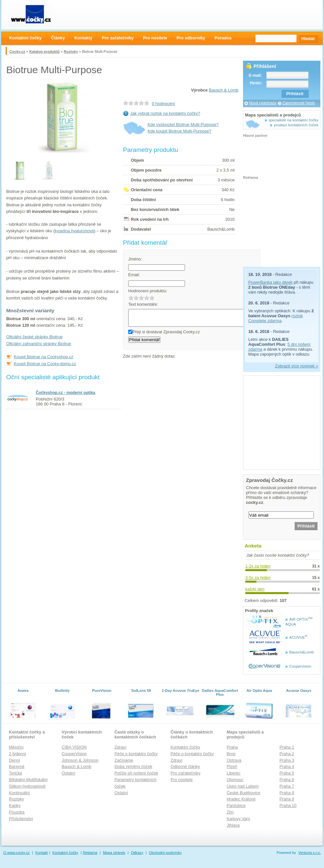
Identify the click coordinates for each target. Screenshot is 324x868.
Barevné (17, 766)
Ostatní (68, 773)
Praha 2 (287, 754)
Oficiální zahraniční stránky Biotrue (39, 344)
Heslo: (256, 83)
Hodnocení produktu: (148, 291)
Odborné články (185, 766)
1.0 (131, 298)
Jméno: (135, 259)
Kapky (15, 806)
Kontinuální (19, 793)
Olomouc (235, 780)
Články (58, 38)
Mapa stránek (114, 853)
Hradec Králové (241, 799)
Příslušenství (21, 819)
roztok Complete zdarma (276, 318)
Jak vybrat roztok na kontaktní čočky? (165, 113)
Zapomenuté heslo (299, 103)
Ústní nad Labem (243, 786)
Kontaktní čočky (185, 747)
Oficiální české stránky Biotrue (34, 337)
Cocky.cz (17, 52)
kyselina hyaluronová (74, 231)
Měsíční (16, 747)
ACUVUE (298, 637)
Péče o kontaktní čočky (136, 754)
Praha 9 (287, 799)
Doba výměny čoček (133, 766)
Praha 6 (287, 780)
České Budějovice (243, 793)
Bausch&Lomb (302, 652)
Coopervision (300, 666)
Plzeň (232, 766)
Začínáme (124, 760)
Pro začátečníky (185, 773)
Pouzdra (17, 812)
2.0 (136, 298)
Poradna (223, 38)
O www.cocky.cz (17, 853)
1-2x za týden (258, 566)
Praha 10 (288, 806)
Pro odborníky (191, 38)
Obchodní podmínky (165, 853)
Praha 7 (287, 786)
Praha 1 (287, 747)
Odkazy (137, 853)
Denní (14, 760)
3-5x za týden (258, 578)
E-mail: (255, 75)
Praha (232, 747)
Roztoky (71, 52)
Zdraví (120, 747)
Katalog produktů (44, 52)
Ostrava (234, 760)
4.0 (147, 298)
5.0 (152, 298)
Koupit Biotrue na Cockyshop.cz (43, 357)
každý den (255, 589)
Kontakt (42, 853)
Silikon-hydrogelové (27, 786)
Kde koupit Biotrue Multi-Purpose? (179, 131)
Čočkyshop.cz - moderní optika (65, 393)
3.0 (141, 298)
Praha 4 (287, 766)
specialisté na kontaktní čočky (294, 120)
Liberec (233, 773)
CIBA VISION (74, 747)
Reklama (90, 853)
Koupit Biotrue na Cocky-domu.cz (45, 364)
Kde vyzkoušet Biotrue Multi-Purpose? (183, 124)
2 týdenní (18, 754)
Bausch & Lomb (224, 90)
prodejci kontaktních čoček (296, 125)
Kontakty (83, 38)
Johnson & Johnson (80, 760)
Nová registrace (263, 103)
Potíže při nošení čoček (136, 773)
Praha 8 (287, 793)
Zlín (230, 812)
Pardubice (236, 806)
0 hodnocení (163, 103)
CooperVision (74, 754)
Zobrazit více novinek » (296, 366)
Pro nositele (182, 780)
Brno (231, 754)
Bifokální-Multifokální (28, 780)
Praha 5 (287, 773)
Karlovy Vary (238, 819)
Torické (16, 773)
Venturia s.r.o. (310, 853)
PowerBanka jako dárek (270, 282)
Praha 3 (287, 760)
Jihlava (233, 825)
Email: (134, 275)
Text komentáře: (143, 304)
